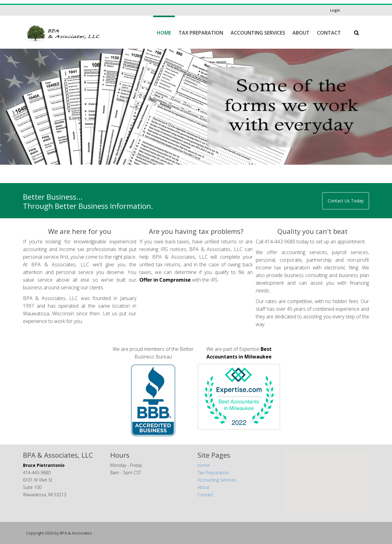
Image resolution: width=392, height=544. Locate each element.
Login (335, 10)
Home (164, 33)
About (301, 33)
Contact (329, 33)
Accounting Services (258, 33)
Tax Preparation (201, 33)
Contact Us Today (346, 201)
